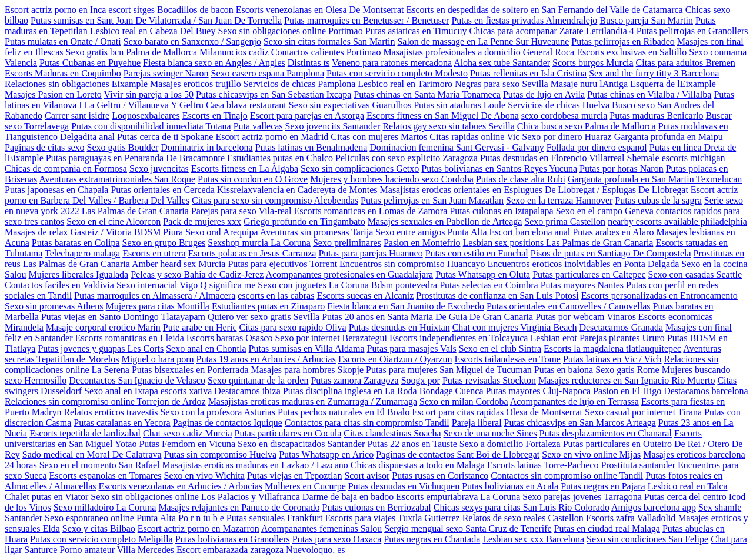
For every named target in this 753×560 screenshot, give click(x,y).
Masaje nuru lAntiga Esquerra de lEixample (633, 84)
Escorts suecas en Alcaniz (365, 296)
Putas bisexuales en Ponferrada (190, 370)
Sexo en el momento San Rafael (100, 465)
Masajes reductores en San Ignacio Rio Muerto (627, 380)
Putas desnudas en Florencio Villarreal (552, 158)
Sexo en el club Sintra (500, 349)
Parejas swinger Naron (166, 73)
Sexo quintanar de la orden (258, 380)
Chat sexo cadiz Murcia (188, 433)
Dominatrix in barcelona (206, 147)
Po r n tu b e (201, 518)
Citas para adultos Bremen (686, 63)
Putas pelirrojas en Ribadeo (623, 41)
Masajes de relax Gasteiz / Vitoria (68, 232)
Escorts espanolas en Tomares (106, 476)
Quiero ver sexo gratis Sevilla (264, 317)
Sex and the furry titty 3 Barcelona (654, 73)
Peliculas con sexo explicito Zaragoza (407, 158)
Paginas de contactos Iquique (228, 423)
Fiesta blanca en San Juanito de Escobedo (406, 306)
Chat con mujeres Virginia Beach (515, 327)
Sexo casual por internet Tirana (643, 412)
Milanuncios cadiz (234, 52)
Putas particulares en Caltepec (589, 274)
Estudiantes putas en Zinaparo (268, 306)
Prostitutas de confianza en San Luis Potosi (497, 296)
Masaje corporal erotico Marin (103, 327)
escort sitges (131, 10)
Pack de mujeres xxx (202, 221)
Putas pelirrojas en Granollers (692, 31)
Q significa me (228, 285)
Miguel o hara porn (158, 359)
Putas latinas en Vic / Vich (612, 359)
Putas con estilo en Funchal (477, 253)
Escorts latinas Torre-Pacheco (543, 465)
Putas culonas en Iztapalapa (501, 211)
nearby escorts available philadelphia (677, 221)
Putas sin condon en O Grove (253, 179)
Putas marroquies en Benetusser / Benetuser (366, 20)
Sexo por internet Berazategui (331, 338)
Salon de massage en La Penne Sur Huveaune (483, 41)
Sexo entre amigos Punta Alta (431, 232)
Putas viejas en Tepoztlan (295, 476)
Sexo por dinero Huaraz (567, 137)
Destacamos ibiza (247, 391)
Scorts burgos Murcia (593, 63)
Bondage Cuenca (452, 391)
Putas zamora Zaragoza (354, 380)
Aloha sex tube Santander (502, 63)
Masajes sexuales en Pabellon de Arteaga (445, 221)
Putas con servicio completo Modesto (397, 73)
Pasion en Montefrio (422, 243)
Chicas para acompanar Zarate (527, 31)
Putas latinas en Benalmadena (311, 147)
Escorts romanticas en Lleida (130, 338)
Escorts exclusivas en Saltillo (632, 52)
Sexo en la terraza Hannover (559, 200)
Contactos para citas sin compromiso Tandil (367, 423)
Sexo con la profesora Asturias (218, 412)
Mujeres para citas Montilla (158, 306)
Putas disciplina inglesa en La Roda (350, 391)
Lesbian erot (554, 338)
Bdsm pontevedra (404, 285)
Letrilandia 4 (610, 31)
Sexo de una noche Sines (490, 433)
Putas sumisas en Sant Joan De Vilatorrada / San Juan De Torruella (156, 20)
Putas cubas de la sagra (658, 200)
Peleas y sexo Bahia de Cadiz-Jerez (197, 274)
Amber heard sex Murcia (179, 264)
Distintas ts (309, 63)
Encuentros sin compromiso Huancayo (412, 264)
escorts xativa (186, 391)
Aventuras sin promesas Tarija (316, 232)
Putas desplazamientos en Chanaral (606, 433)
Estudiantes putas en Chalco (280, 158)
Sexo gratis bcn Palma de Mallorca (132, 52)
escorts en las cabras (276, 296)
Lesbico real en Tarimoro (405, 84)
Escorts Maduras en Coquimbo (63, 73)
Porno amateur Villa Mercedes (117, 550)
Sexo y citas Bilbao (99, 529)
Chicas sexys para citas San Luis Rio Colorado (522, 507)
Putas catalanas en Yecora (122, 423)
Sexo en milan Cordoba (464, 401)
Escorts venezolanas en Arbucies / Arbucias (181, 486)
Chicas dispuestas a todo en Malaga (418, 465)
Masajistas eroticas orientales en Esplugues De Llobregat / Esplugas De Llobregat (534, 190)
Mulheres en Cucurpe (305, 486)
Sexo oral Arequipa (222, 232)
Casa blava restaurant (246, 105)
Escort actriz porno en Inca (55, 10)
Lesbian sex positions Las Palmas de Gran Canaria (558, 243)
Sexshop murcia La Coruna (259, 243)
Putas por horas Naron (622, 169)
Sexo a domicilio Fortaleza (510, 444)
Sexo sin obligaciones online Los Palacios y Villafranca (195, 497)
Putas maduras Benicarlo (656, 116)
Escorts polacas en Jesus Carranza (252, 253)
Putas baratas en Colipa (76, 243)
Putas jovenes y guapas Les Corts (101, 349)
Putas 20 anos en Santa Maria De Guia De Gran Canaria (427, 317)
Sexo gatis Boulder (123, 147)
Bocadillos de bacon (195, 10)
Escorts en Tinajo (215, 116)
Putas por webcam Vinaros (586, 317)
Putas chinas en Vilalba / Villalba (649, 94)
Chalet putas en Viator (46, 497)
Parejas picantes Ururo (622, 338)
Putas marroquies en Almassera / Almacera (155, 296)
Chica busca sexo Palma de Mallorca (587, 126)
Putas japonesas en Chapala (56, 190)
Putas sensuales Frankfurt (275, 518)
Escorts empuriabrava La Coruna (458, 497)
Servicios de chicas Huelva (559, 105)
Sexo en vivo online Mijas (591, 454)
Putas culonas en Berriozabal (377, 507)
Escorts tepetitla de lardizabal (85, 433)
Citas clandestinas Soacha (392, 433)
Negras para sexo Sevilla (502, 84)
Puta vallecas (258, 126)
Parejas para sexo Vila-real (241, 211)
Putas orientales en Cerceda (162, 190)
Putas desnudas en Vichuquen (404, 486)
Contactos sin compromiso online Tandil (567, 476)
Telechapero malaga (82, 253)
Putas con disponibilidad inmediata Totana (151, 126)
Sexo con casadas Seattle (695, 274)
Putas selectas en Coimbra (489, 285)
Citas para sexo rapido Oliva (293, 327)
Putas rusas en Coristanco (440, 476)
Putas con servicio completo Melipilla (101, 539)
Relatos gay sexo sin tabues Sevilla (448, 126)
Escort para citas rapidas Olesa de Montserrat (497, 412)
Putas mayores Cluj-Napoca (539, 391)
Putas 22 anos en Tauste (412, 444)
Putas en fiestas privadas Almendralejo (524, 20)
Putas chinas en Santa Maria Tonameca (427, 94)
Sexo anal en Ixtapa (121, 391)
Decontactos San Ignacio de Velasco (137, 380)
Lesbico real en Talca (688, 486)
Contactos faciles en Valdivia (59, 285)
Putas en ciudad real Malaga (607, 529)
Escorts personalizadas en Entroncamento (659, 296)
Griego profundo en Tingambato (304, 221)
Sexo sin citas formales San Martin (329, 41)
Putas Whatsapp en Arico (326, 454)
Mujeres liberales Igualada (78, 274)
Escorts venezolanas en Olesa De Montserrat (320, 10)
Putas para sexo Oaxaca (337, 539)
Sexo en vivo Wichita (204, 476)
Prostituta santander (638, 465)
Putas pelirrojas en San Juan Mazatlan (432, 200)
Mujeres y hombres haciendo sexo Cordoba (392, 179)
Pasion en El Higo (627, 391)
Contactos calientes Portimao (326, 52)
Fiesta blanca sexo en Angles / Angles (214, 63)
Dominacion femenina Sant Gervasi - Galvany (457, 147)
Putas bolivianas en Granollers (233, 539)
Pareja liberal (477, 423)
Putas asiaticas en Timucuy (416, 31)
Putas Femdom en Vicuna (187, 444)
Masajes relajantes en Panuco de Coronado (239, 507)
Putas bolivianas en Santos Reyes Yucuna (499, 169)
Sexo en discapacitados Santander (301, 444)
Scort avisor (367, 476)
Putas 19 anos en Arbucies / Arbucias (266, 359)
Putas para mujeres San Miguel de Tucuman (449, 370)
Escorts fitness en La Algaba (245, 169)
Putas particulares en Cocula (288, 433)
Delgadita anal (87, 137)
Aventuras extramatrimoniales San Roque (117, 179)
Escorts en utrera (154, 253)
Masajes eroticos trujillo (196, 84)
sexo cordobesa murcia (564, 116)
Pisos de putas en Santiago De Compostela (611, 253)
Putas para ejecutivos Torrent (282, 264)
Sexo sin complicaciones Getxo (360, 169)
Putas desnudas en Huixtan (399, 327)
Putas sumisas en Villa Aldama (307, 349)
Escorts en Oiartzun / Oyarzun (395, 359)
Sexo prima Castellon (565, 221)
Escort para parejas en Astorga (307, 116)
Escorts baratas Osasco (230, 338)
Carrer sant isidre (77, 116)
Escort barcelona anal (530, 232)
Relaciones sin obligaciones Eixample (76, 84)
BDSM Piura (159, 232)
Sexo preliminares (347, 243)
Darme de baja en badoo (348, 497)
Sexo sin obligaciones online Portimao (290, 31)
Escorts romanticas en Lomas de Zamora (370, 211)
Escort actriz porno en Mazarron (199, 529)
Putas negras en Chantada (432, 539)
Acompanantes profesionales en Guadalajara (349, 274)
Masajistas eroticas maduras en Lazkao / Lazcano (255, 465)
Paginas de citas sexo (45, 147)
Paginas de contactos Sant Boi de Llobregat (458, 454)
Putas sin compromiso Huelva (221, 454)
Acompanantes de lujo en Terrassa (574, 401)
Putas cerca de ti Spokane (165, 137)
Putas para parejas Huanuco (370, 253)
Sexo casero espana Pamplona (268, 73)
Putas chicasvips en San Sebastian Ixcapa (274, 94)
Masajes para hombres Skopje (308, 370)
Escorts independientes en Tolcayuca (459, 338)
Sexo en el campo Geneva (605, 211)
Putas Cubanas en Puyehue (90, 63)
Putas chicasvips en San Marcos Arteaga (580, 423)
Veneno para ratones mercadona (392, 63)
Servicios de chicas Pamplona (300, 84)
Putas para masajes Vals (412, 349)
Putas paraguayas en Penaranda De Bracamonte (135, 158)
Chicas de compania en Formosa (66, 169)
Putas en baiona (564, 370)
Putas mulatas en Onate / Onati (63, 41)
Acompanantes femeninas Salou (321, 529)
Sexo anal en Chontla (206, 349)
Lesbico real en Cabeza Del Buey (153, 31)
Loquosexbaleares (146, 116)
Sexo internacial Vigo (157, 285)
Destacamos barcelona (706, 391)
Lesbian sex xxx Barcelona (533, 539)
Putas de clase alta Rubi (521, 179)
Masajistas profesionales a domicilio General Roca (479, 52)
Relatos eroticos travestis (111, 412)
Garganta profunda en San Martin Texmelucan (655, 179)
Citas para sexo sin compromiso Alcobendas (275, 200)
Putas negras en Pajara (603, 486)
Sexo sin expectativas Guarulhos (350, 105)
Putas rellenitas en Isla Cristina (528, 73)
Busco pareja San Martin (646, 20)
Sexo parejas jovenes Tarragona (582, 497)
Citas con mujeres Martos (379, 137)
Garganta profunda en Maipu (669, 137)
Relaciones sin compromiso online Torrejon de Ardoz (105, 401)
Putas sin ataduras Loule (459, 105)
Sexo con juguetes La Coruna (313, 285)
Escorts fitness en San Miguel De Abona (443, 116)
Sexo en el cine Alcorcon (114, 221)
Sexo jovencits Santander (333, 126)
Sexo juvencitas (159, 169)
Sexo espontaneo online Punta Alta (110, 518)
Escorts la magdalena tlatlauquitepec (612, 349)
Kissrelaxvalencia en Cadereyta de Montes (297, 190)
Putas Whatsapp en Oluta (483, 274)
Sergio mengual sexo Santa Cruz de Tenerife (468, 529)
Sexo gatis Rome (627, 370)
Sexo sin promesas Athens (54, 306)
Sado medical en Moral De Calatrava (92, 454)
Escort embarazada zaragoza (230, 550)
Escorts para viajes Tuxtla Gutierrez (392, 518)
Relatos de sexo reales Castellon (523, 518)
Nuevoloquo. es (315, 550)
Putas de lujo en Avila (544, 94)
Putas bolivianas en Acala (510, 486)
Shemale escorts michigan (676, 158)
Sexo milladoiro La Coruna (105, 507)
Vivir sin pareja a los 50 (149, 94)
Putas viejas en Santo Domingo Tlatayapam (123, 317)
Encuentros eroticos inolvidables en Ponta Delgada (584, 264)
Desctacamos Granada (621, 327)
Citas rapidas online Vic (474, 137)
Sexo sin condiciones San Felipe (647, 539)
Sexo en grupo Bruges (164, 243)
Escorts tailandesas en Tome (508, 359)
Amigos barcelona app (654, 507)
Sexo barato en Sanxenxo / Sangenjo (192, 41)
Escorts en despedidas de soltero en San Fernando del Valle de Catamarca (544, 10)
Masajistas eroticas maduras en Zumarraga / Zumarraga (313, 401)
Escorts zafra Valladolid (631, 518)
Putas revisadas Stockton (489, 380)
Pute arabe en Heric (200, 327)
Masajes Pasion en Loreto (53, 94)
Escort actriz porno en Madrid (272, 137)
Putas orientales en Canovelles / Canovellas (569, 306)
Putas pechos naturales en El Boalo (344, 412)
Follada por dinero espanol (597, 147)
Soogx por (421, 380)
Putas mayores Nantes (582, 285)
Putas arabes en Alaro (613, 232)
